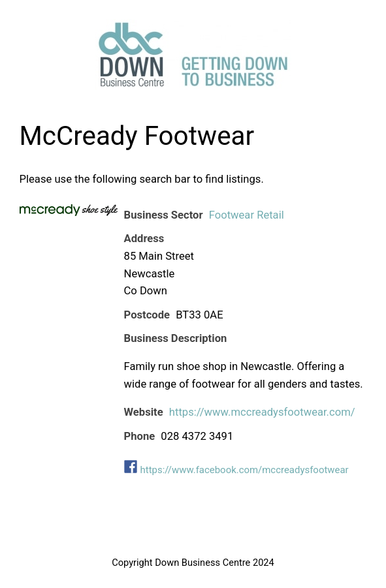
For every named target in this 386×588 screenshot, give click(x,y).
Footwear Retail (247, 215)
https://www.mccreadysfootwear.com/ (262, 412)
